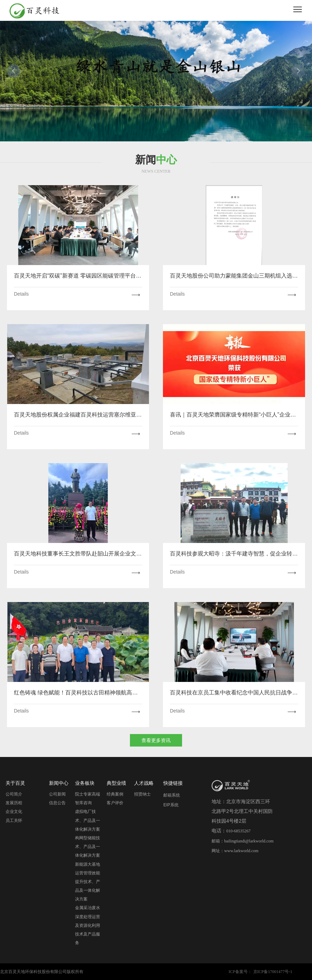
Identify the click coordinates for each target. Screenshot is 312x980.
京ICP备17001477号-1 (273, 972)
